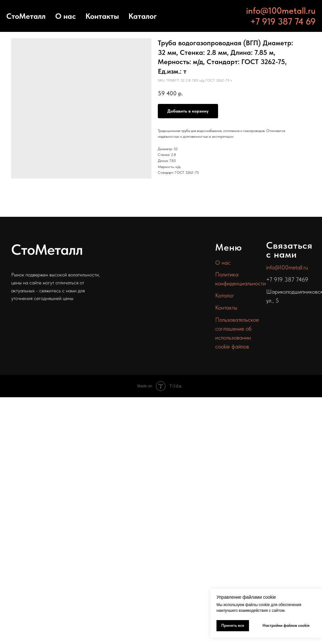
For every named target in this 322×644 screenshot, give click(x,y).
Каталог (143, 16)
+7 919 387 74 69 (283, 21)
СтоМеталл (26, 16)
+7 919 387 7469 (287, 279)
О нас (66, 16)
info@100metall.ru (281, 11)
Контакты (102, 16)
